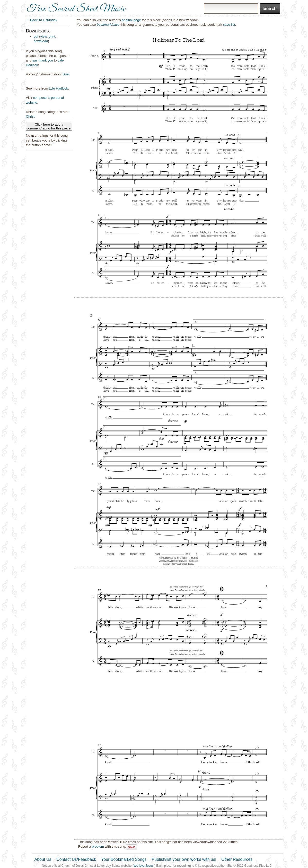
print (52, 36)
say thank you (43, 60)
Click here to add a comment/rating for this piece (49, 126)
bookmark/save (108, 25)
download (41, 41)
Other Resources (237, 859)
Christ (30, 116)
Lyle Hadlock (58, 88)
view (44, 36)
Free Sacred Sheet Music (76, 9)
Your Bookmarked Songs (124, 859)
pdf (36, 36)
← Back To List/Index (42, 20)
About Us (43, 859)
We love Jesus (144, 866)
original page (131, 20)
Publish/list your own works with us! (184, 859)
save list (229, 25)
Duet (66, 74)
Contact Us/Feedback (76, 859)
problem (98, 847)
